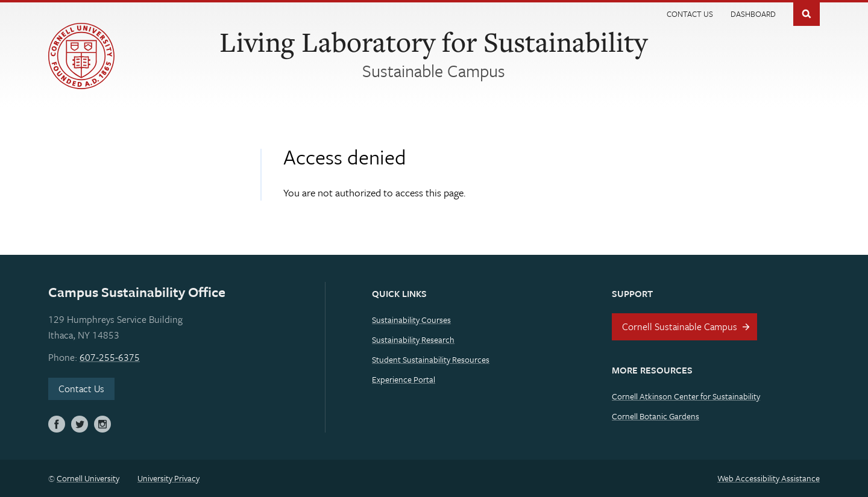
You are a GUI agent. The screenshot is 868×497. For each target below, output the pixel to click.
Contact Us (690, 14)
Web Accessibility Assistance (769, 478)
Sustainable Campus (434, 70)
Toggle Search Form (807, 13)
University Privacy (168, 478)
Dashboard (753, 14)
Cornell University (88, 478)
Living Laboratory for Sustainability (433, 42)
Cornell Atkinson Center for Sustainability (686, 396)
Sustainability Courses (411, 320)
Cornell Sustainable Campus (680, 327)
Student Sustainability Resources (431, 359)
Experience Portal (404, 379)
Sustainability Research (413, 339)
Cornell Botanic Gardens (656, 416)
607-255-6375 (110, 357)
